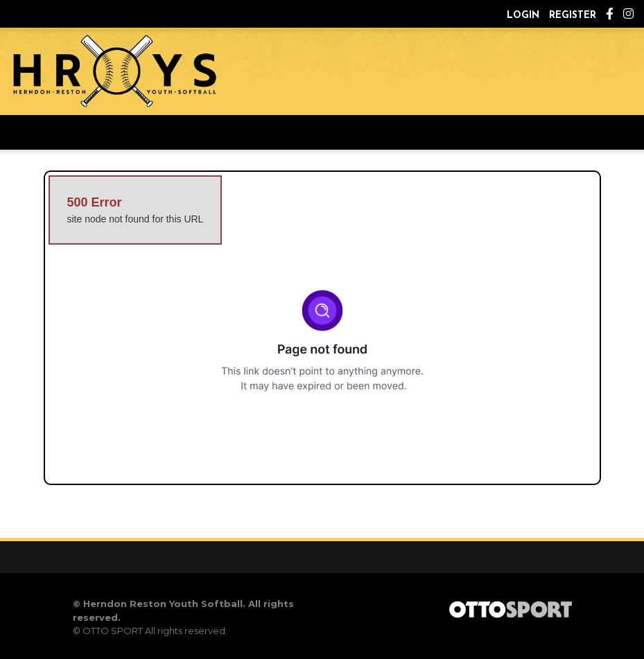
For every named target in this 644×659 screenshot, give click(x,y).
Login (523, 16)
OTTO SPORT (113, 631)
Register (573, 16)
